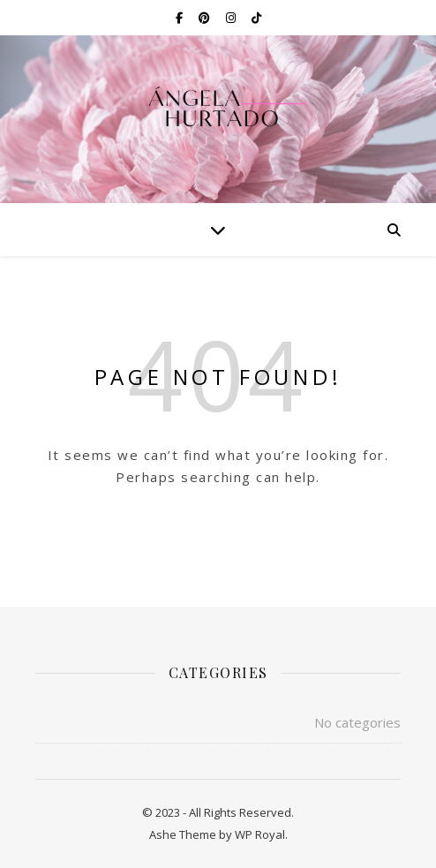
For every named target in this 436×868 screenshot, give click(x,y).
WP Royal (260, 834)
